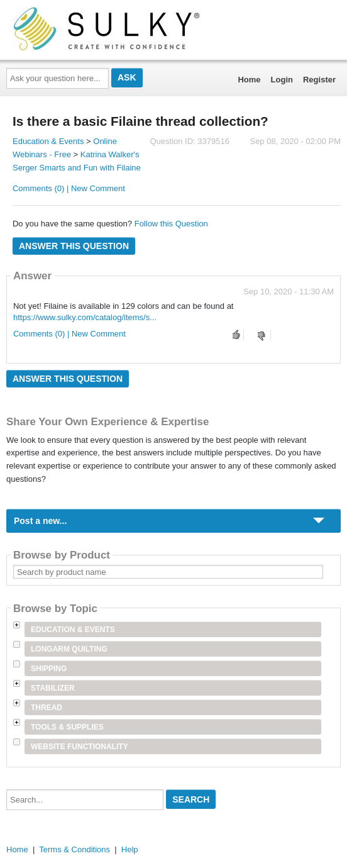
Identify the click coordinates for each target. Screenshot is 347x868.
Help (130, 849)
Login (282, 80)
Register (319, 80)
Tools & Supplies (67, 727)
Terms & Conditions (74, 849)
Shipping (49, 669)
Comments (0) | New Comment (69, 188)
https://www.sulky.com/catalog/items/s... (85, 317)
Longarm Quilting (69, 649)
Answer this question (74, 246)
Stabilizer (53, 688)
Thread (47, 708)
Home (249, 80)
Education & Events (48, 141)
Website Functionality (80, 747)
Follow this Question (171, 224)
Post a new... (40, 521)
